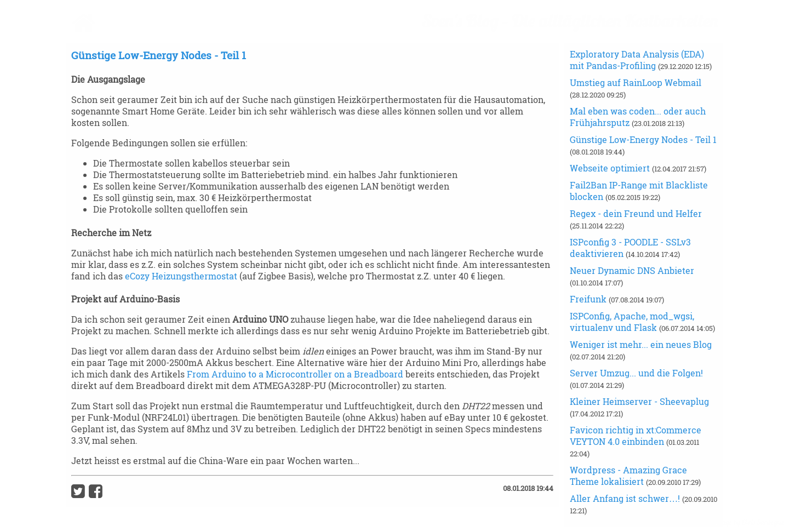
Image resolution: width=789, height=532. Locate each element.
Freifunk (589, 299)
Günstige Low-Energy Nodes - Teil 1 (643, 139)
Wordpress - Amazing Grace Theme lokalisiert (628, 476)
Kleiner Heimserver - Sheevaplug (639, 401)
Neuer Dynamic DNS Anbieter (632, 270)
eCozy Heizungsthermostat (181, 276)
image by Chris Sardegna (749, 522)
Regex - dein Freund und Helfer (636, 213)
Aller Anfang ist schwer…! (626, 498)
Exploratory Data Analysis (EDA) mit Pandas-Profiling (637, 60)
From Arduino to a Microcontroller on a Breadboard (295, 374)
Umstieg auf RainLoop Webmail (636, 82)
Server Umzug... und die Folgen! (636, 373)
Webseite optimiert (611, 168)
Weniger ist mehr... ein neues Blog (641, 344)
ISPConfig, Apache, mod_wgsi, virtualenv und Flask (632, 322)
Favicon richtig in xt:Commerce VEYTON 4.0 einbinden (636, 436)
